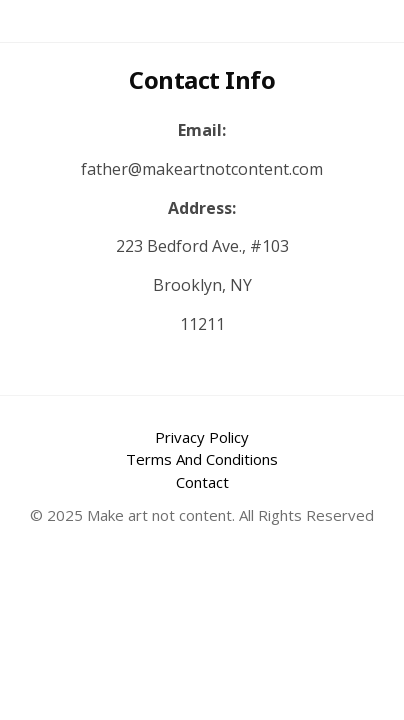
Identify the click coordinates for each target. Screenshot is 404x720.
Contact (202, 482)
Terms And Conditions (202, 459)
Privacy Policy (202, 437)
